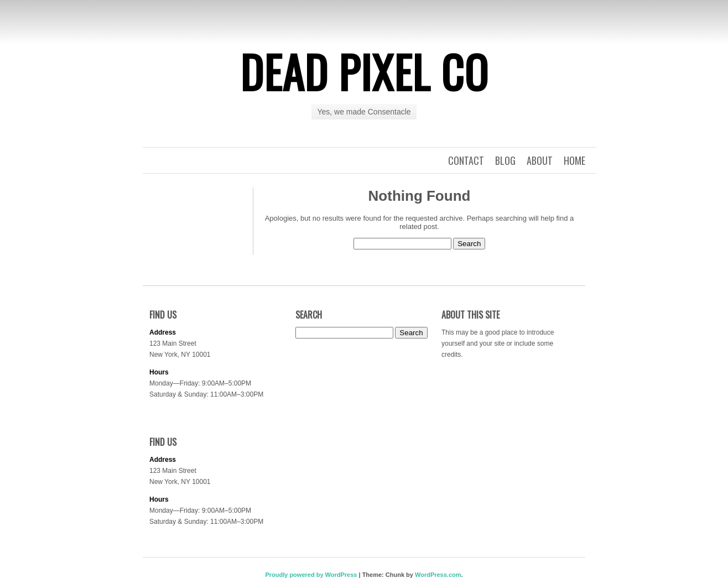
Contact (466, 160)
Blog (505, 160)
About (540, 160)
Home (574, 160)
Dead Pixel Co (364, 71)
